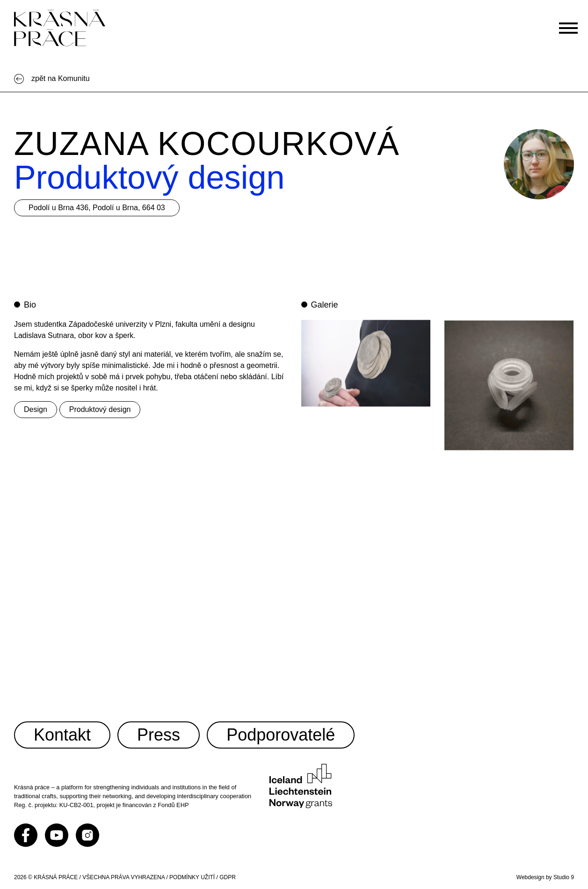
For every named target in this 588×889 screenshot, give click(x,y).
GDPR (228, 877)
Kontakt (62, 735)
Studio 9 (564, 877)
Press (159, 735)
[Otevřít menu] (572, 23)
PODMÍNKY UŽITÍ (192, 877)
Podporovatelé (281, 735)
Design (36, 409)
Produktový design (100, 409)
